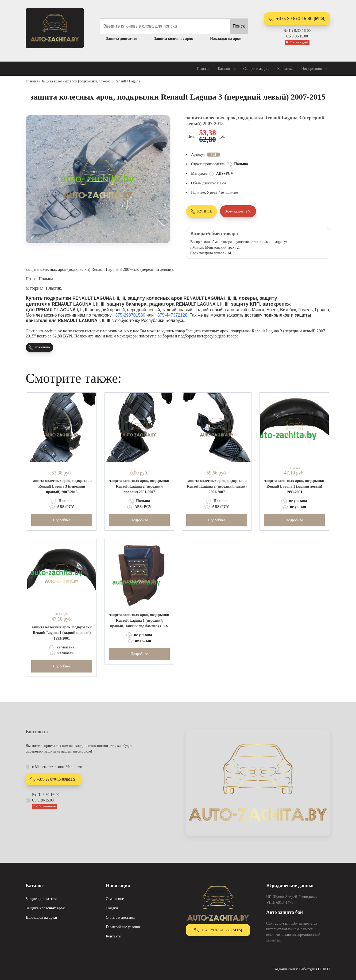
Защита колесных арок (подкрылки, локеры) (76, 81)
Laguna (134, 81)
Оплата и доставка (121, 918)
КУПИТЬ (202, 211)
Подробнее (62, 520)
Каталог (227, 69)
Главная (203, 69)
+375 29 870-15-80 (297, 19)
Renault (120, 81)
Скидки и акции (256, 69)
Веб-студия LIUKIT (315, 969)
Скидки (112, 908)
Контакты (285, 69)
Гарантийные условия (123, 927)
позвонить (39, 347)
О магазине (115, 899)
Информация (315, 69)
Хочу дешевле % (238, 211)
